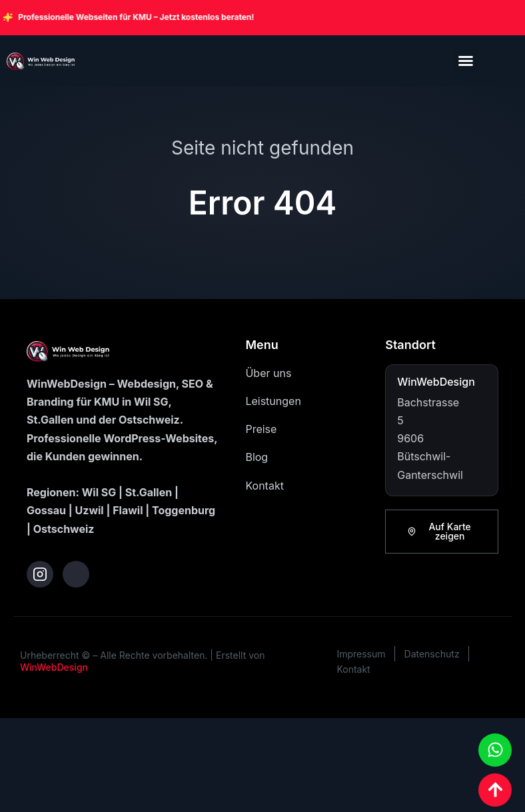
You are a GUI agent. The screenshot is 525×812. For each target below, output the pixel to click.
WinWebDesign (54, 667)
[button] (466, 61)
